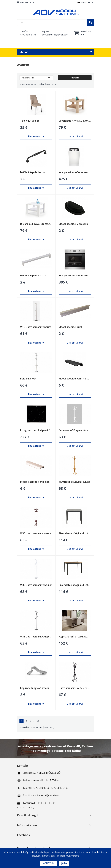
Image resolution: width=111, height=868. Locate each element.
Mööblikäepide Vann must (74, 379)
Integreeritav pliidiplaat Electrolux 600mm (36, 430)
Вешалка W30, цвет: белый (75, 430)
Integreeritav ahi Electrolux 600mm (75, 276)
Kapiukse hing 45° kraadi (34, 688)
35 (38, 721)
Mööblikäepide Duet (71, 327)
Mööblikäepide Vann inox (35, 482)
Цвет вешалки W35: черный (75, 688)
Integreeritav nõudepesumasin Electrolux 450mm (75, 172)
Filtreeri (75, 78)
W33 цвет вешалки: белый (36, 585)
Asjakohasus (36, 78)
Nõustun (48, 863)
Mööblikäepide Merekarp (73, 224)
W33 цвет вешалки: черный (36, 637)
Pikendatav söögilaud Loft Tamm (75, 585)
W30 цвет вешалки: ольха (74, 482)
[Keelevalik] (86, 2)
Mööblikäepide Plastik (33, 276)
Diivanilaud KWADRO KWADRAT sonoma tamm (75, 121)
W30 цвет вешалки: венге (36, 533)
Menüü (24, 52)
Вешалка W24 (28, 379)
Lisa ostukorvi (36, 136)
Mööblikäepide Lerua (32, 172)
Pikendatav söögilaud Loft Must (75, 533)
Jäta (64, 863)
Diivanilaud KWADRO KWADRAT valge (36, 224)
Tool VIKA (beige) (30, 121)
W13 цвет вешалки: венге (36, 327)
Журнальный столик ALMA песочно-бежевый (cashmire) (75, 637)
